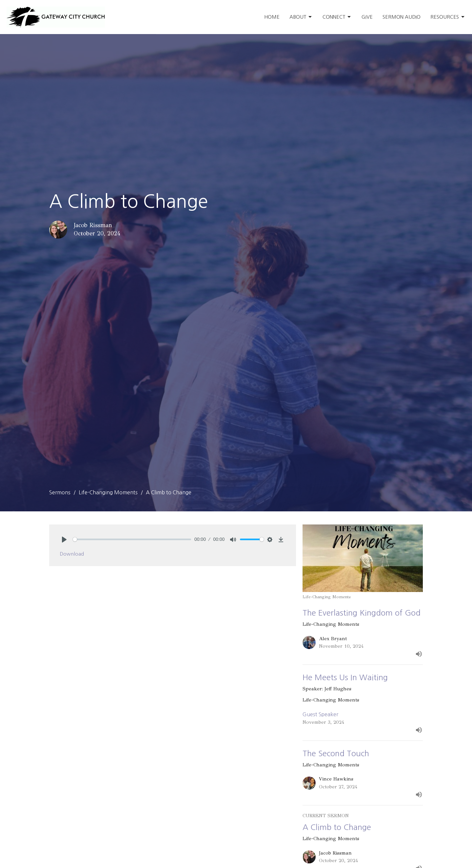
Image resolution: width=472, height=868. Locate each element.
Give (367, 17)
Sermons (60, 492)
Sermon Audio (402, 17)
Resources (448, 17)
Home (272, 17)
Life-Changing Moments (108, 492)
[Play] (64, 540)
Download (72, 554)
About (301, 17)
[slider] (132, 539)
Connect (337, 17)
